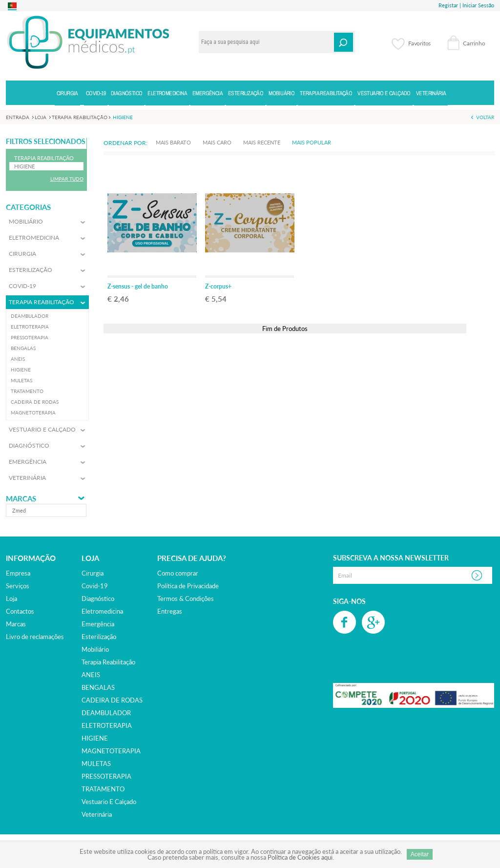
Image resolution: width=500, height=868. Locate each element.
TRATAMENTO (103, 789)
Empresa (18, 573)
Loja (11, 599)
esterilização (99, 637)
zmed (19, 510)
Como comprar (178, 573)
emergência (98, 624)
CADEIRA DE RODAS (112, 700)
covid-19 (95, 586)
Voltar (485, 117)
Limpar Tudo (67, 179)
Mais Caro (217, 142)
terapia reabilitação (108, 662)
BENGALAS (98, 687)
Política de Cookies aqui (300, 857)
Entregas (170, 611)
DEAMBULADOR (106, 713)
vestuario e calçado (109, 802)
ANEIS (91, 675)
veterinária (97, 814)
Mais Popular (312, 142)
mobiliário (95, 649)
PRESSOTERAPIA (106, 776)
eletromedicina (102, 611)
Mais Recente (262, 142)
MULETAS (96, 764)
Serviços (18, 586)
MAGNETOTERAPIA (111, 751)
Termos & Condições (186, 599)
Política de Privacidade (188, 586)
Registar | (450, 5)
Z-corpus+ (218, 286)
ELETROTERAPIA (107, 725)
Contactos (20, 611)
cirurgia (93, 573)
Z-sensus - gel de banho (138, 286)
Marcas (21, 499)
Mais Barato (173, 142)
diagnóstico (98, 599)
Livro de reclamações (35, 637)
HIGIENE (95, 738)
